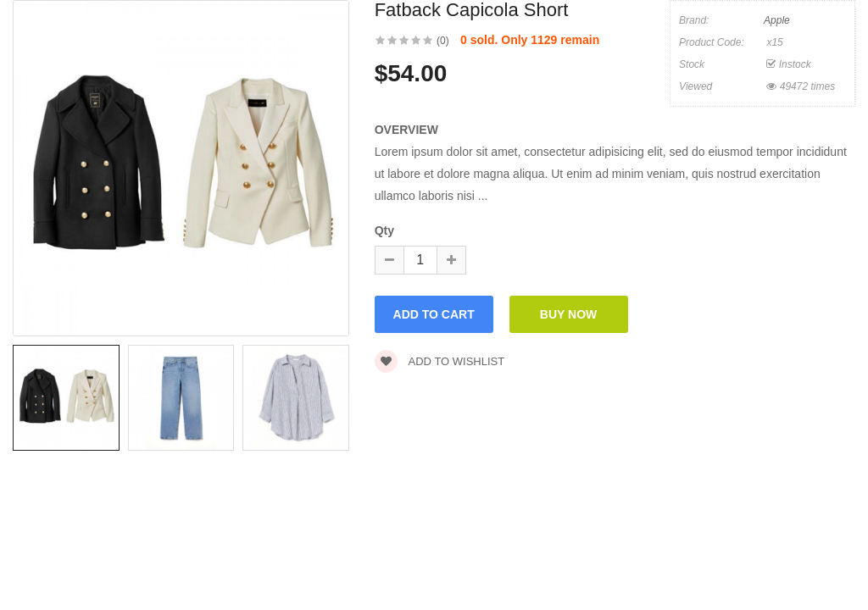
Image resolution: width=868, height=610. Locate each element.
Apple (777, 20)
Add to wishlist (440, 361)
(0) (443, 41)
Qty (384, 230)
